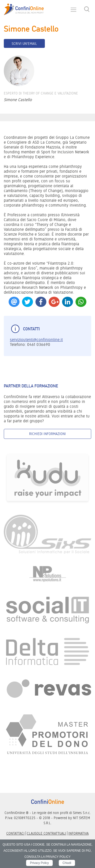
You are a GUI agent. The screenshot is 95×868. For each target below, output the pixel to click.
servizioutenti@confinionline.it (36, 340)
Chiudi (67, 863)
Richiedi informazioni (48, 434)
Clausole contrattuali (46, 833)
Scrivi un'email (24, 44)
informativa (79, 833)
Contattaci (15, 833)
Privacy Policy (39, 863)
